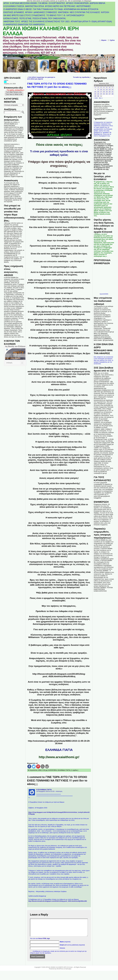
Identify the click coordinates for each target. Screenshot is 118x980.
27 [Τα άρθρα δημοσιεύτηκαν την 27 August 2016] (110, 94)
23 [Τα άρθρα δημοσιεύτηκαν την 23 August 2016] (98, 94)
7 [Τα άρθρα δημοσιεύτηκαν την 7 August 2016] (112, 87)
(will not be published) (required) (72, 948)
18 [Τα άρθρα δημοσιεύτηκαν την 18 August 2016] (104, 92)
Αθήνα (6, 80)
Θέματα (104, 40)
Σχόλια (112, 40)
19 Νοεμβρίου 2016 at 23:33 (45, 791)
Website (62, 951)
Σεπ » (101, 98)
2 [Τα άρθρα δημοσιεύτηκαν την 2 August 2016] (98, 87)
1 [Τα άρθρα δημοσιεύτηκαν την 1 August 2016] (95, 87)
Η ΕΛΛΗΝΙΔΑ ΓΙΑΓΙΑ (44, 790)
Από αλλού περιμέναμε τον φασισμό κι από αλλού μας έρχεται (41, 78)
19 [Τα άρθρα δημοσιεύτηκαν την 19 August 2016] (107, 92)
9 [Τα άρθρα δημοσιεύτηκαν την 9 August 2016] (98, 90)
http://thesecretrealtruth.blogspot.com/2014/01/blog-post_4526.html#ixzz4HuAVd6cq (59, 675)
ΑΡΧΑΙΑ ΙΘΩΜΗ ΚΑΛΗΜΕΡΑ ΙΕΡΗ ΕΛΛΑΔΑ (41, 31)
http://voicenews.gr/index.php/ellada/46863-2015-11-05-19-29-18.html (59, 742)
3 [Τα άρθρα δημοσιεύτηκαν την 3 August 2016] (101, 87)
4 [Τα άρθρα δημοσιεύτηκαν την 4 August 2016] (104, 87)
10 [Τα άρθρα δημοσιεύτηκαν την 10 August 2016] (101, 90)
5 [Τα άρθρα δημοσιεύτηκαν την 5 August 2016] (107, 87)
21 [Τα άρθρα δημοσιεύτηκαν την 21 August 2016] (113, 92)
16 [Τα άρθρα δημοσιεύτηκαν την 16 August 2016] (98, 92)
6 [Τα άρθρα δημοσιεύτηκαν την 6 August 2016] (110, 87)
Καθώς (31, 690)
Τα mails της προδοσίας (81, 77)
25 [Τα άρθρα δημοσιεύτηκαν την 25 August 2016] (104, 94)
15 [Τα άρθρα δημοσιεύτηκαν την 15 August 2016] (95, 92)
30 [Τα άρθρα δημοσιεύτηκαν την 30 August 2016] (98, 96)
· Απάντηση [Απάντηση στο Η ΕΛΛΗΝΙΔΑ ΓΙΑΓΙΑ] (58, 791)
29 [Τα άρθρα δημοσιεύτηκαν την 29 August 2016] (95, 96)
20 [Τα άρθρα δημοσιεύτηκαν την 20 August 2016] (110, 92)
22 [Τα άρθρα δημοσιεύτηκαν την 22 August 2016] (95, 94)
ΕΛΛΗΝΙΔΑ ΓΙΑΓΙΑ (64, 770)
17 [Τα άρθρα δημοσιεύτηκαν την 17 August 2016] (101, 92)
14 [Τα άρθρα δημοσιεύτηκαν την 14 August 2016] (113, 90)
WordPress (60, 972)
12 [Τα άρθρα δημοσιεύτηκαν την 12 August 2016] (107, 90)
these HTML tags (44, 942)
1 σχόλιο (74, 770)
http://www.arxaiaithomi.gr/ (59, 757)
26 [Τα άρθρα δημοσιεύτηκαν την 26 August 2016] (107, 94)
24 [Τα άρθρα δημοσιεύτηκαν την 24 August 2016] (101, 94)
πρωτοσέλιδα (104, 294)
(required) (65, 945)
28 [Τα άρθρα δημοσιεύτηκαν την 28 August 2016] (113, 94)
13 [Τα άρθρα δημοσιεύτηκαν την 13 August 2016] (110, 90)
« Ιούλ (96, 98)
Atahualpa (68, 972)
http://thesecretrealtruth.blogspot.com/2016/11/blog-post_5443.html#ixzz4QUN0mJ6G (58, 901)
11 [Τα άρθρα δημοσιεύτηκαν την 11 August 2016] (104, 90)
